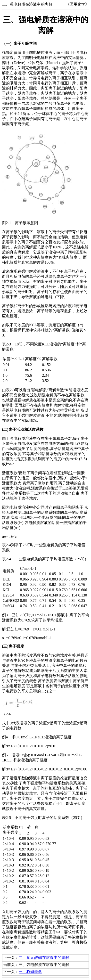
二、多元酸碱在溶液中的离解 (44, 958)
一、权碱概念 (30, 972)
